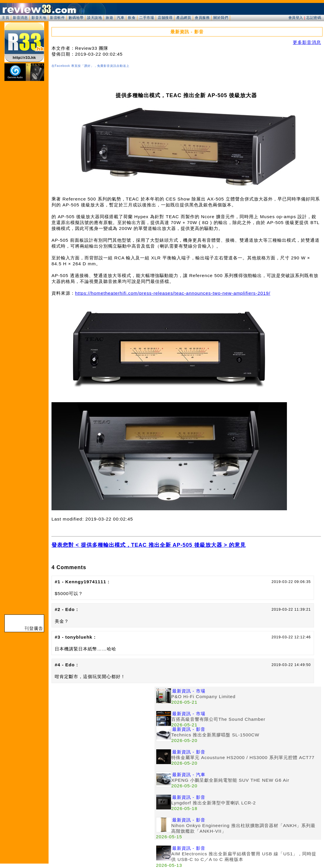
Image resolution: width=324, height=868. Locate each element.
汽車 (121, 18)
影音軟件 (57, 18)
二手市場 (147, 18)
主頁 (5, 18)
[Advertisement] (103, 728)
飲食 (132, 18)
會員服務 (202, 18)
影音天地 (39, 18)
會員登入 (296, 18)
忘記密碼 (314, 18)
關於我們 (221, 18)
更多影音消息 (307, 42)
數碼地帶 (76, 18)
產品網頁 (184, 18)
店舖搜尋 (165, 18)
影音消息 (20, 18)
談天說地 (94, 18)
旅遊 (109, 18)
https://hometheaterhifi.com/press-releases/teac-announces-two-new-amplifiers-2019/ (173, 293)
